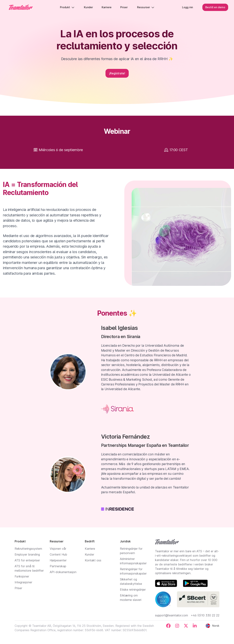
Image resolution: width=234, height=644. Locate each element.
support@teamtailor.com (171, 615)
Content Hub (58, 554)
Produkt (67, 7)
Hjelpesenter (58, 560)
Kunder (89, 554)
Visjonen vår (58, 549)
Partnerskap (58, 566)
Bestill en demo (215, 7)
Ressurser (146, 7)
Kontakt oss (93, 560)
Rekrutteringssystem (28, 549)
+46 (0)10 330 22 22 (205, 615)
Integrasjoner (23, 582)
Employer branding (27, 554)
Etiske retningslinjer (133, 590)
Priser (18, 588)
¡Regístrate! (117, 73)
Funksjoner (22, 576)
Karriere (90, 549)
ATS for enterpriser (27, 560)
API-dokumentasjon (63, 572)
